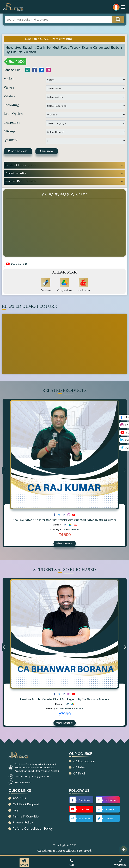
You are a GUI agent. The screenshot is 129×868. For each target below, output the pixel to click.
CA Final (79, 773)
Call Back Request (26, 804)
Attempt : (11, 131)
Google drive (64, 290)
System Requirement (21, 181)
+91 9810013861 (23, 783)
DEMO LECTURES (17, 264)
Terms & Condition (27, 816)
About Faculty (16, 173)
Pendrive (46, 290)
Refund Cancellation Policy (33, 829)
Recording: (12, 105)
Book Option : (14, 114)
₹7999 (65, 714)
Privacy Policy (23, 822)
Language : (12, 122)
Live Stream (83, 290)
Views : (9, 88)
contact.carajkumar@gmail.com (33, 776)
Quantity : (11, 140)
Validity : (10, 96)
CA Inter (79, 767)
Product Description (20, 165)
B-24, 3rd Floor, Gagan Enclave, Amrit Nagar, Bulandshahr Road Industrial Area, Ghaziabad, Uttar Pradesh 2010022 (37, 768)
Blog (16, 810)
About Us (19, 798)
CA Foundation (84, 761)
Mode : (9, 79)
